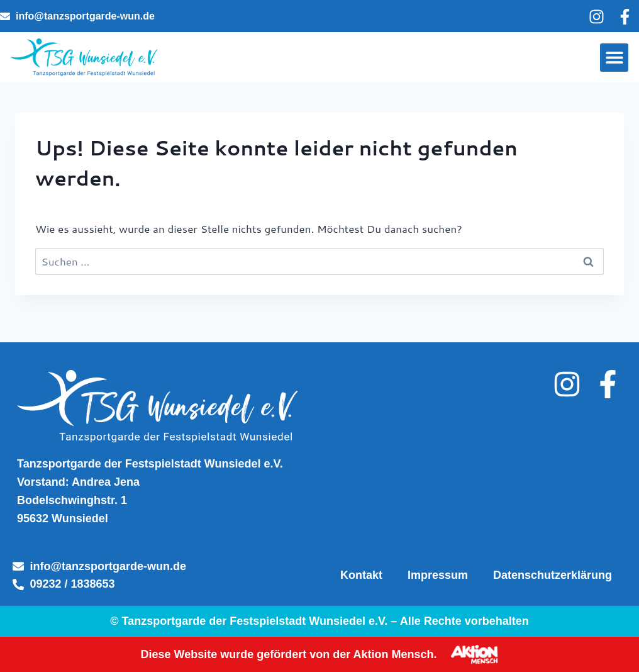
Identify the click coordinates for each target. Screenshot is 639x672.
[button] (614, 58)
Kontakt (361, 575)
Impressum (438, 575)
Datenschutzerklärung (553, 575)
